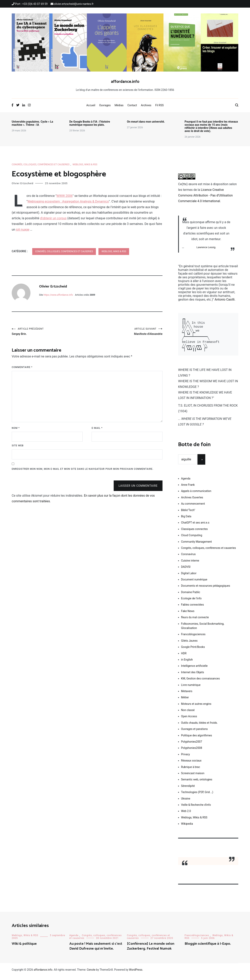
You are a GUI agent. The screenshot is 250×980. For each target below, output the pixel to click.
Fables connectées (192, 609)
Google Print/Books (193, 651)
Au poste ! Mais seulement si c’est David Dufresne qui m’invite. (96, 950)
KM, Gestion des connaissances (200, 682)
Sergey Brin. (49, 332)
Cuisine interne (190, 564)
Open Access (189, 720)
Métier (185, 701)
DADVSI (186, 571)
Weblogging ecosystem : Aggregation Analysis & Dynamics (68, 201)
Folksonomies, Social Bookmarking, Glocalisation (203, 630)
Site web (18, 447)
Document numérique (194, 583)
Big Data (186, 520)
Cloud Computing (192, 539)
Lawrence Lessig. (206, 247)
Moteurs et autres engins (196, 708)
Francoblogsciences (193, 638)
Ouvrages (105, 105)
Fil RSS (159, 105)
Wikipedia (187, 828)
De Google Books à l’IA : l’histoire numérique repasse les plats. (90, 123)
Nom (16, 430)
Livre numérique (191, 689)
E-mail (97, 430)
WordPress (136, 974)
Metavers (187, 695)
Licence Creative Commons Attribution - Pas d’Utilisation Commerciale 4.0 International (205, 195)
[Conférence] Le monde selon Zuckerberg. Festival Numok (151, 950)
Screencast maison (193, 777)
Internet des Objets (193, 676)
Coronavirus (188, 558)
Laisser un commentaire (138, 487)
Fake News (188, 615)
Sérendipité (188, 790)
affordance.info (125, 82)
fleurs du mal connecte (195, 621)
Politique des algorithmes (196, 739)
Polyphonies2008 (192, 752)
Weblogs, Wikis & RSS (85, 165)
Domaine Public (191, 596)
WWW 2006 (65, 196)
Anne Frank (188, 489)
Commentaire (22, 369)
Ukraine (186, 802)
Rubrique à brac (191, 771)
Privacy (185, 758)
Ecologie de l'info (191, 602)
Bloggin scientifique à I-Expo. (208, 948)
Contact (132, 105)
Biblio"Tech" (188, 514)
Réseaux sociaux (191, 764)
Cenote (91, 974)
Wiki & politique (24, 948)
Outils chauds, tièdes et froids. (199, 727)
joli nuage (23, 230)
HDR (184, 657)
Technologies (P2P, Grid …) (197, 796)
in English (187, 663)
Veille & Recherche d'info (196, 809)
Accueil (91, 105)
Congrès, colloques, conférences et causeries (41, 165)
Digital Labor (189, 577)
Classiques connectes (194, 533)
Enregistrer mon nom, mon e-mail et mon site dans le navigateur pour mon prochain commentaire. (83, 471)
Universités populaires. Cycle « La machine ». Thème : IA (32, 123)
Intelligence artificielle (194, 670)
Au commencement (193, 508)
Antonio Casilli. (225, 299)
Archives (146, 105)
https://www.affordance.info (58, 295)
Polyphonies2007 (192, 746)
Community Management (196, 546)
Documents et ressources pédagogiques (206, 590)
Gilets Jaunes (189, 645)
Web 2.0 (186, 815)
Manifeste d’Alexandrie (125, 332)
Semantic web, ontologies (197, 783)
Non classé (188, 714)
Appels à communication (196, 495)
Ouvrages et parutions (194, 733)
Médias (119, 105)
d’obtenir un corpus (53, 218)
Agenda (186, 482)
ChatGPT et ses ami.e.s (195, 526)
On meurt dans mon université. (146, 122)
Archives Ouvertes (192, 501)
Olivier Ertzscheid (22, 183)
